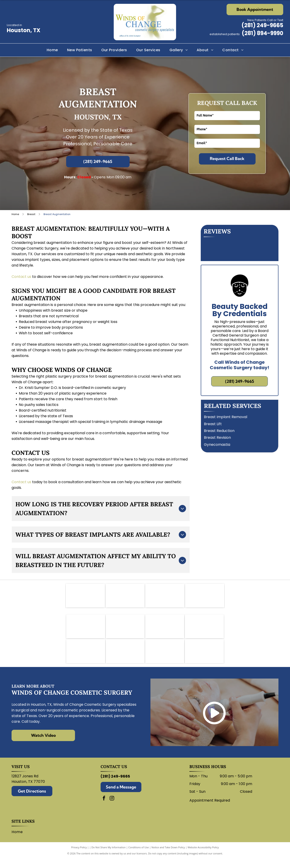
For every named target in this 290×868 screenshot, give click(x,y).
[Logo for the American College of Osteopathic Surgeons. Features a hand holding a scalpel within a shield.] (125, 597)
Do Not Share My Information (109, 857)
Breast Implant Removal (226, 417)
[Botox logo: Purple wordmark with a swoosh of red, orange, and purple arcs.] (125, 631)
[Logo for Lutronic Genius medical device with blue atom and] (165, 659)
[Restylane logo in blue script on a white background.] (125, 659)
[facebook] (104, 808)
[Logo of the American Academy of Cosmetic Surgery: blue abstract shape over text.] (85, 597)
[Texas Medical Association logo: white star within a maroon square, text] (205, 597)
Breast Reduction (219, 431)
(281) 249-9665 (262, 25)
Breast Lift (213, 424)
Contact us (21, 277)
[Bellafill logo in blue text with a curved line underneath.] (86, 631)
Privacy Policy (79, 857)
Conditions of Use (139, 857)
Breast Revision (217, 438)
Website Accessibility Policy (203, 857)
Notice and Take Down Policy (168, 857)
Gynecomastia (217, 445)
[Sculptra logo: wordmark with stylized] (204, 659)
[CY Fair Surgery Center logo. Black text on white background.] (165, 597)
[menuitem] (52, 50)
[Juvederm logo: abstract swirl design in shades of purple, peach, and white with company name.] (204, 631)
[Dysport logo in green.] (165, 631)
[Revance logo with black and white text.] (86, 659)
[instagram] (112, 808)
